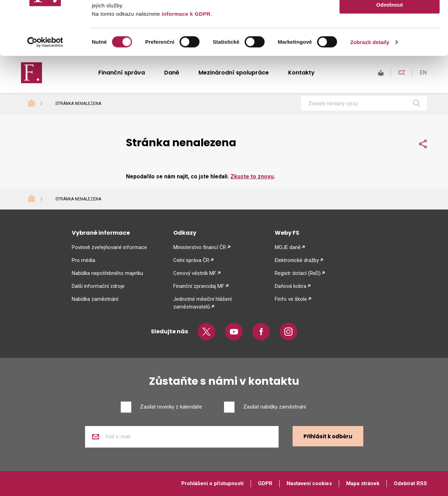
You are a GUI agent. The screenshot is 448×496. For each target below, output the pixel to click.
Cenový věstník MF (195, 273)
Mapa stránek (363, 483)
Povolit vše (389, 17)
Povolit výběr (390, 38)
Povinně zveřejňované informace (109, 247)
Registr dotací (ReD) (298, 273)
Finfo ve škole (291, 299)
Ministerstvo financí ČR (200, 247)
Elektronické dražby (297, 260)
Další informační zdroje (98, 286)
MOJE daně (288, 247)
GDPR (265, 483)
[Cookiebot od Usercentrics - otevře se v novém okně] (45, 96)
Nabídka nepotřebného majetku (107, 273)
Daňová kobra (290, 286)
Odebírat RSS (410, 483)
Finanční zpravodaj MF (199, 286)
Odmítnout (390, 58)
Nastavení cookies (309, 483)
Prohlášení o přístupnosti (212, 483)
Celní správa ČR (191, 260)
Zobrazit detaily (370, 96)
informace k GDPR (185, 67)
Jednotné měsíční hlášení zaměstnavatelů (202, 303)
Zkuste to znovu (252, 176)
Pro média (83, 260)
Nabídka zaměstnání (95, 299)
